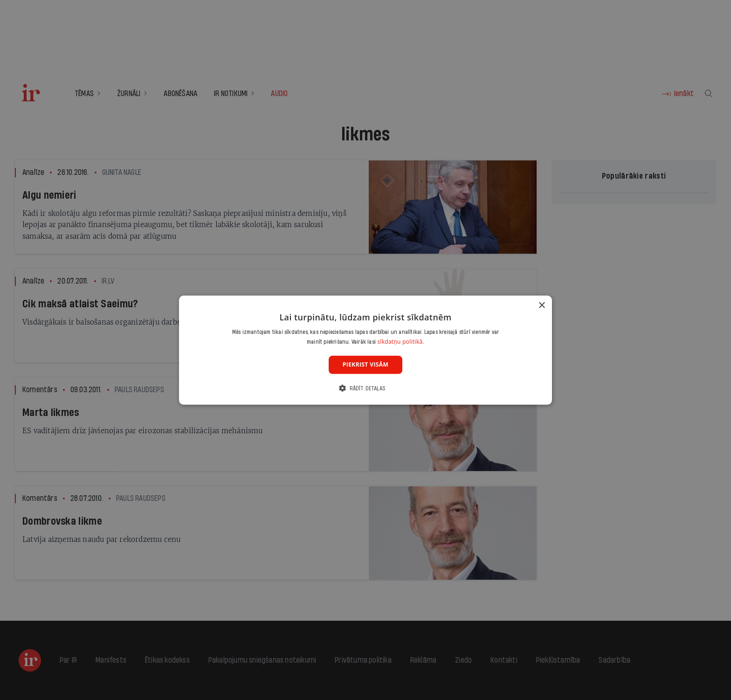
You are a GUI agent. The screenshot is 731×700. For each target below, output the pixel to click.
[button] (365, 388)
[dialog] (365, 350)
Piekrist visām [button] (365, 364)
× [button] (541, 305)
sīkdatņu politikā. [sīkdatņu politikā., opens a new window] (401, 342)
